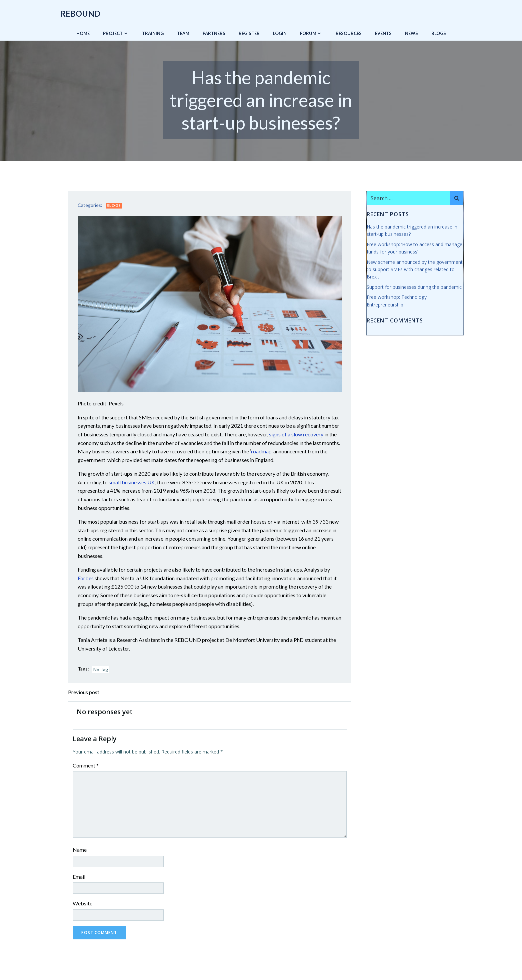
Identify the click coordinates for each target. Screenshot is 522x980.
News (411, 33)
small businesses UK (132, 482)
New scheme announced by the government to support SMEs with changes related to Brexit (414, 269)
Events (383, 33)
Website (83, 904)
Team (183, 33)
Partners (214, 33)
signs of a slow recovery (297, 434)
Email (80, 877)
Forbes (86, 578)
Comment (86, 766)
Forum (311, 33)
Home (83, 33)
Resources (349, 33)
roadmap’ (262, 451)
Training (153, 33)
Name (80, 850)
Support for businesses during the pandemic (414, 287)
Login (280, 33)
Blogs (439, 33)
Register (249, 33)
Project (116, 33)
